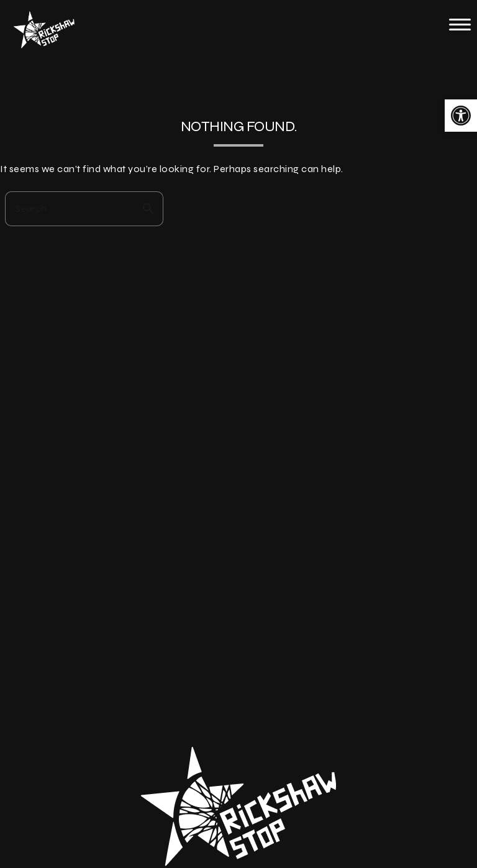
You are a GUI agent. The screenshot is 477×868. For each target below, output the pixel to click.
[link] (461, 116)
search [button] (148, 209)
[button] (460, 25)
